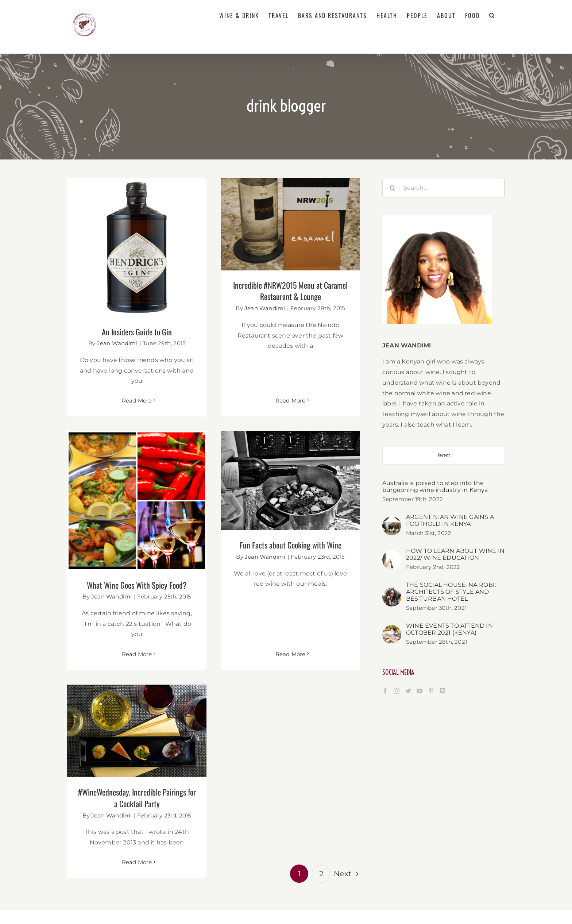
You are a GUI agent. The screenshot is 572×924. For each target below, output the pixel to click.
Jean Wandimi (117, 343)
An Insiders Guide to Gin (137, 332)
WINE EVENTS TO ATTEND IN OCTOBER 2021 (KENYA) (449, 629)
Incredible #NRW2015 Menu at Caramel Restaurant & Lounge (283, 291)
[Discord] (442, 691)
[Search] (393, 188)
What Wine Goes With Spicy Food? (169, 545)
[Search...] (444, 188)
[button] (492, 15)
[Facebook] (385, 691)
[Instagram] (397, 691)
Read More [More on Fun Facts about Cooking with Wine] (266, 602)
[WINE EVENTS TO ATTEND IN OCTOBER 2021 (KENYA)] (392, 630)
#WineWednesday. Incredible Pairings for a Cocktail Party (153, 756)
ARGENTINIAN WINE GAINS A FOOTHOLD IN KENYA (450, 520)
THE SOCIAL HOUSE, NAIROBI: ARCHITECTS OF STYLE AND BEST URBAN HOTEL (451, 592)
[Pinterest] (431, 691)
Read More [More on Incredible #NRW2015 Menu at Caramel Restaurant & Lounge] (283, 365)
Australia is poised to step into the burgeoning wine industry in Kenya (435, 486)
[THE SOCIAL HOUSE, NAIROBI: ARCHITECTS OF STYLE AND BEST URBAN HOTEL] (392, 592)
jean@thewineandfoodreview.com (356, 874)
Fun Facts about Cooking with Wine (266, 543)
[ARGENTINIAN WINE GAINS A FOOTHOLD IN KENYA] (392, 521)
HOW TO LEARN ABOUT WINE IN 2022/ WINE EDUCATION (455, 554)
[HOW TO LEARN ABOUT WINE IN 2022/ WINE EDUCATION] (392, 555)
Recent (444, 455)
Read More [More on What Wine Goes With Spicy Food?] (169, 614)
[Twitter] (408, 691)
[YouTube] (420, 691)
